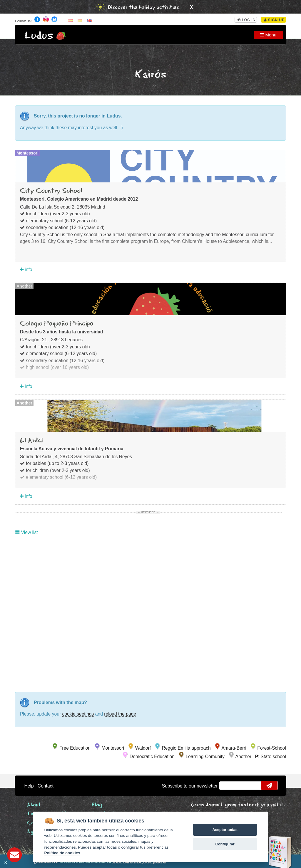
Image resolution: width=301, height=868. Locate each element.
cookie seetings (78, 714)
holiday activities (159, 7)
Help (29, 786)
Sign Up (274, 20)
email (227, 785)
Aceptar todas (225, 830)
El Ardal (31, 441)
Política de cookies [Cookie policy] (62, 853)
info (26, 270)
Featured (148, 512)
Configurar (225, 844)
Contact (46, 786)
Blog (97, 805)
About (34, 805)
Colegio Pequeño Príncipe (57, 324)
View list (26, 532)
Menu (268, 35)
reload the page (120, 714)
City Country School (51, 191)
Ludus (39, 36)
